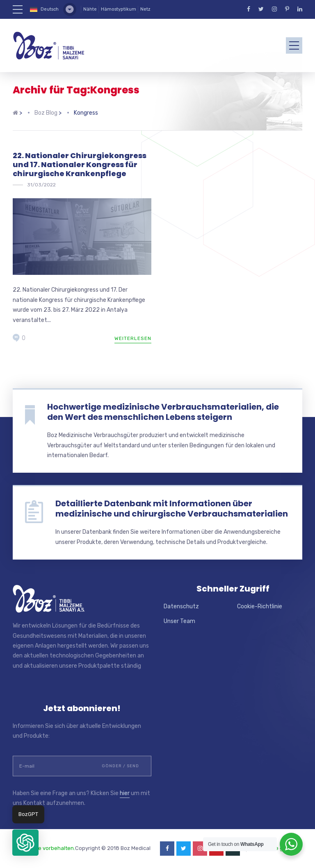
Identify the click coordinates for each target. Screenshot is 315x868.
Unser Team (179, 621)
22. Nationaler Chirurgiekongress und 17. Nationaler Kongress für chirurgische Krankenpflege (80, 164)
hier (125, 793)
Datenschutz (181, 606)
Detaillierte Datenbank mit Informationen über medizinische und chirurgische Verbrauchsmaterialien (172, 509)
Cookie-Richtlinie (260, 606)
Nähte (90, 9)
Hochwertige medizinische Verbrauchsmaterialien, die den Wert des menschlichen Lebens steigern (163, 412)
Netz (145, 9)
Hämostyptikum (119, 9)
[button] (25, 843)
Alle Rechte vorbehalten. (44, 848)
